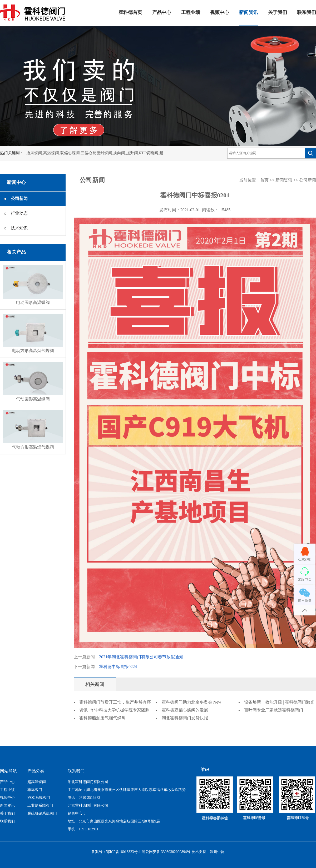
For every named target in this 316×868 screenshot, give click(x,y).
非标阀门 (35, 790)
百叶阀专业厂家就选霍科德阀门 (274, 710)
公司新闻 (308, 180)
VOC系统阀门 (39, 798)
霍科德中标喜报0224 (118, 667)
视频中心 (220, 13)
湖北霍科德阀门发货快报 (185, 718)
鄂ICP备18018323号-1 (123, 852)
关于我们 (278, 13)
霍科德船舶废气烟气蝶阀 (102, 718)
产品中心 (162, 13)
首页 (264, 180)
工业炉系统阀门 (40, 806)
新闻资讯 (249, 13)
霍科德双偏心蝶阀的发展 (185, 710)
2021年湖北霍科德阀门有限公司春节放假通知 (141, 657)
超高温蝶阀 (37, 782)
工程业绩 (191, 13)
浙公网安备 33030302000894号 (166, 852)
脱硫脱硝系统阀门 (42, 814)
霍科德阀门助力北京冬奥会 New (191, 702)
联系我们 (307, 13)
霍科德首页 (130, 13)
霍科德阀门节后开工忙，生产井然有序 (115, 702)
